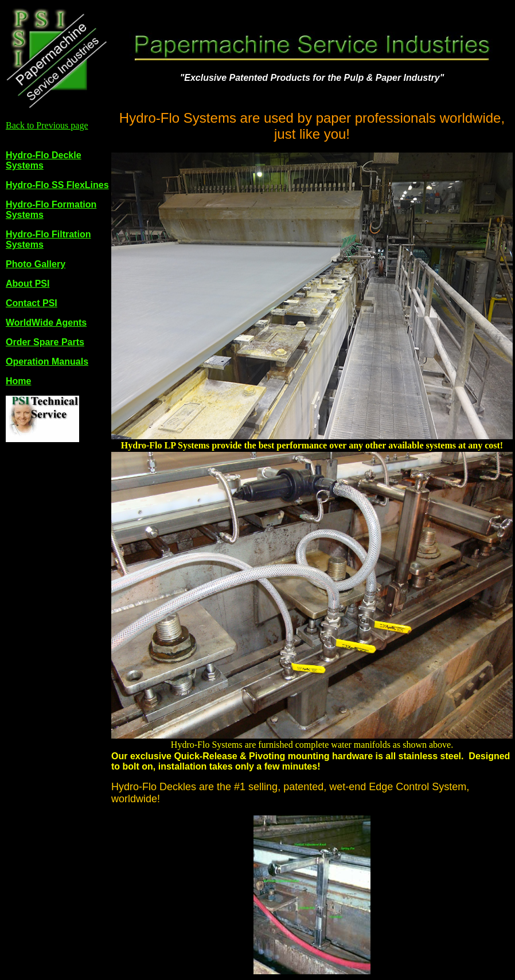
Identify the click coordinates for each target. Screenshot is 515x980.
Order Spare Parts (45, 342)
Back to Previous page (47, 125)
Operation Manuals (47, 362)
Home (18, 381)
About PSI (28, 284)
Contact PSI (32, 303)
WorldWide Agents (46, 323)
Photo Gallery (36, 264)
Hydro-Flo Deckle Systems (44, 160)
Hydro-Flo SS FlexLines (57, 185)
